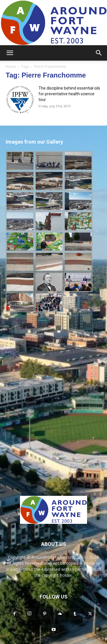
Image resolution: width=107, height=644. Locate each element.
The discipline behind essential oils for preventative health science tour (69, 94)
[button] (10, 53)
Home (11, 67)
